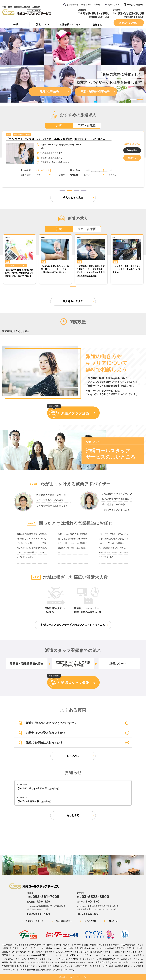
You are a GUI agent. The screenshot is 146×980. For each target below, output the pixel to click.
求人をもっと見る (73, 198)
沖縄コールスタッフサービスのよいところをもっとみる (73, 625)
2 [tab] (140, 99)
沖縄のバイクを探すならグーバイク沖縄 (20, 952)
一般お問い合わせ (135, 5)
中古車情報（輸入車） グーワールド (68, 945)
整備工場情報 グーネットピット (98, 945)
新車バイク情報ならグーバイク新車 (30, 966)
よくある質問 (90, 921)
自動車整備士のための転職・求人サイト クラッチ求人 (51, 970)
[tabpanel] (73, 159)
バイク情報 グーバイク (19, 948)
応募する (132, 158)
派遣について (43, 24)
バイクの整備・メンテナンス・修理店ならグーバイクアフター (75, 966)
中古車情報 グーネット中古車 (15, 945)
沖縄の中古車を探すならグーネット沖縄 (125, 948)
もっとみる (73, 756)
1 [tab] (133, 99)
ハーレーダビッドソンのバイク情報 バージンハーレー (100, 955)
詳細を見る (132, 150)
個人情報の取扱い (64, 921)
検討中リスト (113, 5)
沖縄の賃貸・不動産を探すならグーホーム (88, 948)
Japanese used (61, 948)
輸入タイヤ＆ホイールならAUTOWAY (55, 952)
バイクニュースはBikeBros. (42, 948)
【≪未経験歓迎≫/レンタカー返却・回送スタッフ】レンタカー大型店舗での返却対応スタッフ (55, 269)
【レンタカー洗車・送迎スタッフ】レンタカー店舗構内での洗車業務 (126, 269)
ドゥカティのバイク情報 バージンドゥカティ (34, 959)
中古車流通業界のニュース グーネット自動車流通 (53, 955)
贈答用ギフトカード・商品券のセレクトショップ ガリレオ (68, 962)
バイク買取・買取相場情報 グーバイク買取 (122, 966)
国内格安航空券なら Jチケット (109, 962)
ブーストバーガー (19, 970)
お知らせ (97, 24)
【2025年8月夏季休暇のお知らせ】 (35, 801)
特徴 (16, 24)
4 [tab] (84, 190)
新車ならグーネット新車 (40, 945)
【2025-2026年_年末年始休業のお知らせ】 (39, 788)
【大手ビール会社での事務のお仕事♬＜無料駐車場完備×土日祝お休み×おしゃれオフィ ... (63, 139)
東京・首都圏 (94, 5)
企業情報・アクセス (70, 24)
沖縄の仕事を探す (50, 91)
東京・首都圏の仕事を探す (96, 91)
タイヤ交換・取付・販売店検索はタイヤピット (94, 952)
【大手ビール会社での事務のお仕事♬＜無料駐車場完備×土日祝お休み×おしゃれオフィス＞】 (19, 273)
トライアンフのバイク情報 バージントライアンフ (76, 959)
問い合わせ (114, 921)
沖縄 (83, 5)
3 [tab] (137, 103)
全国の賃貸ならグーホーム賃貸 (113, 959)
